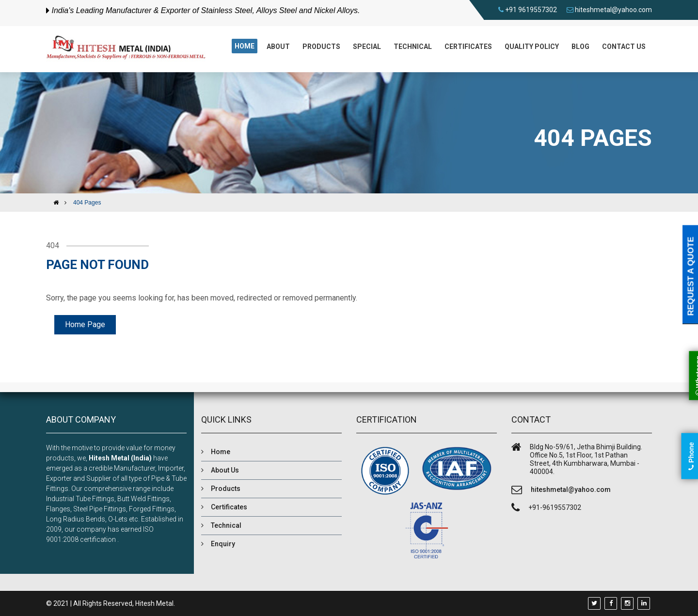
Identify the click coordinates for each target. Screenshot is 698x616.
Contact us (624, 47)
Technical (413, 47)
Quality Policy (532, 47)
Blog (580, 47)
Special (367, 47)
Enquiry (223, 544)
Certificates (468, 47)
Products (321, 47)
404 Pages (87, 203)
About (278, 47)
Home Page (85, 324)
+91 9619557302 (531, 10)
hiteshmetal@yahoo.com (613, 10)
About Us (225, 470)
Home (245, 46)
